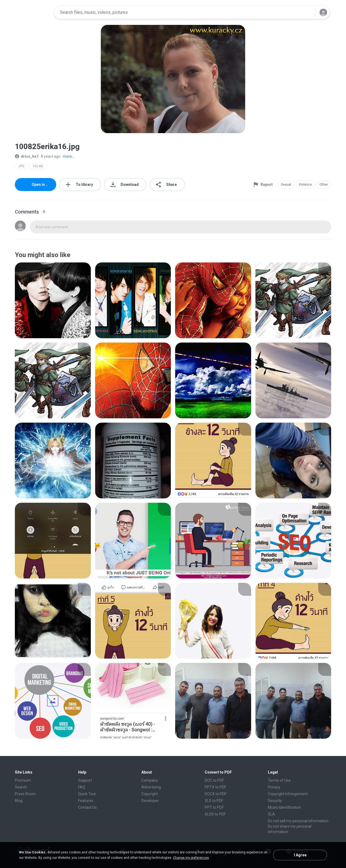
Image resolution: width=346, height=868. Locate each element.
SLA (271, 814)
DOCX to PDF (216, 794)
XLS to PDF (214, 801)
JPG (21, 166)
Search (21, 787)
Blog (19, 801)
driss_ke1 (27, 156)
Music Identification (284, 807)
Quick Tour (87, 794)
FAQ (82, 787)
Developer (150, 801)
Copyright (150, 794)
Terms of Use (279, 780)
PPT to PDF (214, 807)
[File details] (53, 300)
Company (150, 780)
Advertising (151, 787)
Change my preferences (191, 858)
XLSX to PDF (215, 814)
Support (85, 780)
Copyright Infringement (288, 794)
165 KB (38, 166)
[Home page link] (33, 12)
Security (275, 801)
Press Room (25, 794)
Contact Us (87, 807)
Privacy (274, 787)
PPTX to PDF (215, 787)
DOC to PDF (214, 780)
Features (86, 801)
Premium (23, 780)
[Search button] (308, 12)
